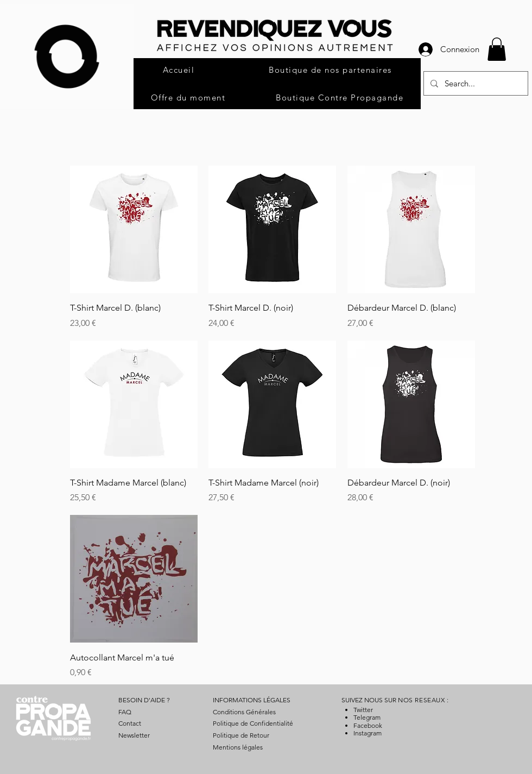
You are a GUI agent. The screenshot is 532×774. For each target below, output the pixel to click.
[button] (497, 49)
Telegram (367, 717)
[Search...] (475, 83)
